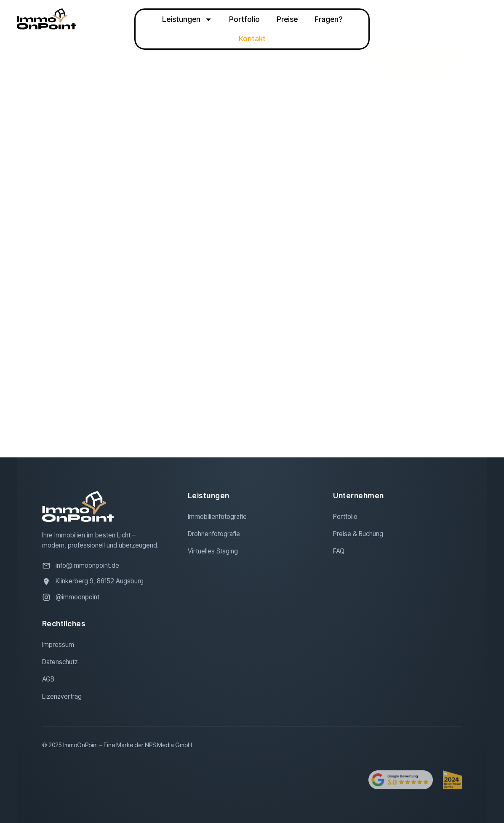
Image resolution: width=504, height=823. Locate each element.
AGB (48, 679)
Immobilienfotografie (217, 517)
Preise (287, 19)
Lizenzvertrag (62, 696)
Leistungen (187, 19)
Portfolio (244, 19)
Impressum (58, 645)
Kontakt (252, 39)
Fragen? (328, 19)
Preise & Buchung (358, 534)
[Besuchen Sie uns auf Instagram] (107, 597)
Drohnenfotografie (214, 534)
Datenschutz (60, 662)
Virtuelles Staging (213, 551)
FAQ (339, 551)
